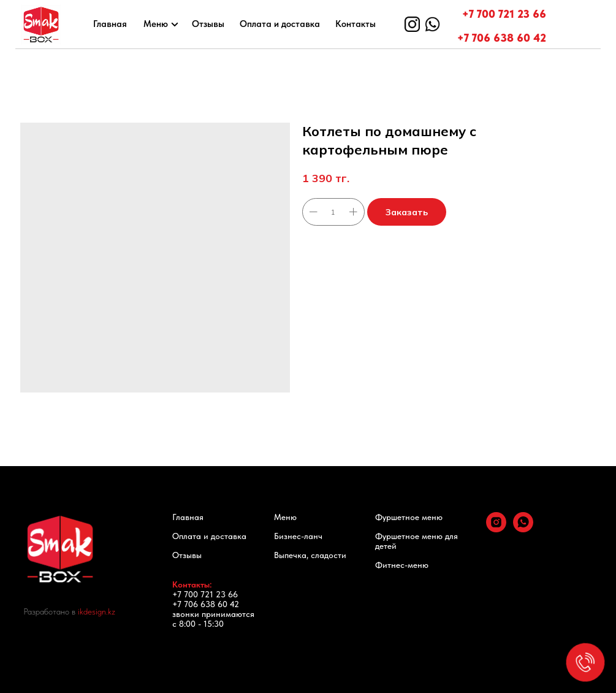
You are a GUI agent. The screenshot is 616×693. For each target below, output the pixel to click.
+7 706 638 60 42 (502, 38)
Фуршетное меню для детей (416, 541)
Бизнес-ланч (298, 536)
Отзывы (208, 24)
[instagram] (496, 529)
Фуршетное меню (409, 517)
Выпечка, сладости (310, 555)
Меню (156, 24)
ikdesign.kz (97, 611)
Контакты (356, 24)
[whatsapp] (523, 529)
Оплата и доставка (280, 24)
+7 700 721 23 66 (504, 14)
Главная (110, 24)
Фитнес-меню (402, 565)
